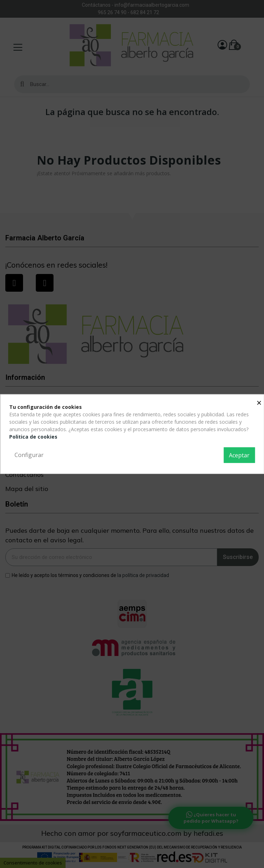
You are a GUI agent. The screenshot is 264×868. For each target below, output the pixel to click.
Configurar (29, 455)
